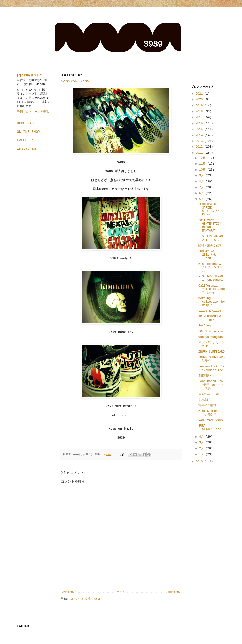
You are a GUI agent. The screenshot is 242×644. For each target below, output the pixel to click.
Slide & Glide (210, 311)
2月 (202, 449)
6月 (202, 193)
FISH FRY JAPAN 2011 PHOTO (211, 238)
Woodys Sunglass (212, 337)
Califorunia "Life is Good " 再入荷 (212, 289)
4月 (202, 437)
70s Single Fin (211, 332)
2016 (200, 123)
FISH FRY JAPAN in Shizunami (211, 278)
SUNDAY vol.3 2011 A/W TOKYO (209, 255)
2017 (200, 117)
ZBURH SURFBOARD (212, 352)
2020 (200, 100)
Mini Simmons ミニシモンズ (211, 413)
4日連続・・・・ (209, 376)
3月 (202, 443)
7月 (202, 188)
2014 (200, 135)
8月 (202, 182)
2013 (200, 141)
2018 (200, 112)
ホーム (121, 592)
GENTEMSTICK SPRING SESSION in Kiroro (209, 209)
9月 (202, 176)
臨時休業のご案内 (210, 246)
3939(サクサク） (33, 76)
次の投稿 (68, 592)
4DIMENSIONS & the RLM (210, 318)
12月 (203, 158)
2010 (200, 462)
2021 (200, 94)
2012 (200, 147)
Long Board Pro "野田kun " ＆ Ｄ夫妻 (213, 385)
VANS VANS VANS (75, 81)
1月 (202, 455)
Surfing (204, 326)
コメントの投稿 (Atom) (86, 599)
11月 (203, 164)
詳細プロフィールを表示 (33, 112)
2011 (200, 153)
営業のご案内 (207, 405)
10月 (203, 170)
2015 (200, 129)
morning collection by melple (212, 302)
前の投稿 (174, 592)
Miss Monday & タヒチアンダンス (210, 268)
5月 (202, 199)
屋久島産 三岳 (209, 394)
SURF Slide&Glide (210, 428)
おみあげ (204, 400)
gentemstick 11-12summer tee (212, 368)
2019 (200, 106)
